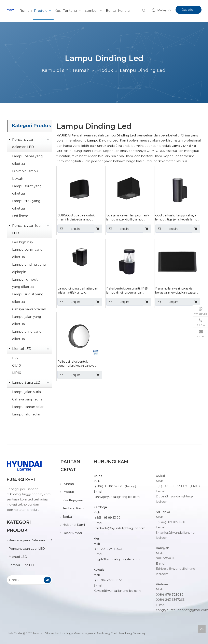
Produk (68, 492)
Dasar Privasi (72, 533)
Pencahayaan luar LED (27, 229)
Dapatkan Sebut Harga (189, 11)
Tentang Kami (73, 508)
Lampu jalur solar (26, 414)
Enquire (69, 229)
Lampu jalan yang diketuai (27, 320)
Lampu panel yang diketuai (27, 160)
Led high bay (23, 242)
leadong (126, 633)
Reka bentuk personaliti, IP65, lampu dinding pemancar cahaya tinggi (127, 291)
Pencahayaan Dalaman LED (30, 540)
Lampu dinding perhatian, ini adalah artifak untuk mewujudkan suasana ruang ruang (78, 291)
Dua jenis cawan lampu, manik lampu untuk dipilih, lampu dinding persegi (128, 218)
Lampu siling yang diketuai (27, 335)
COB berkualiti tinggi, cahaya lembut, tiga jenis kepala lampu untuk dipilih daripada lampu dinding (177, 218)
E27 (15, 358)
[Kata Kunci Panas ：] (144, 11)
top (202, 629)
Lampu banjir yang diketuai (27, 253)
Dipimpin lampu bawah (25, 175)
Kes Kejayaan (73, 500)
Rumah (68, 484)
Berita (67, 517)
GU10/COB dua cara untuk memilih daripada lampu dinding (76, 218)
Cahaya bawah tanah (29, 309)
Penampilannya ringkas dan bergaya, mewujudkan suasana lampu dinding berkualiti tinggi (177, 291)
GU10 (17, 366)
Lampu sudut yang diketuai (28, 298)
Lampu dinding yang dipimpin (29, 268)
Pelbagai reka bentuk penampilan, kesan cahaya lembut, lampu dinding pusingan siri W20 (76, 364)
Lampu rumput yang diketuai (25, 283)
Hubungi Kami (74, 525)
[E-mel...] (25, 580)
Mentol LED (22, 349)
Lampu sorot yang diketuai (27, 190)
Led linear (20, 216)
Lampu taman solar (28, 407)
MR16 (16, 373)
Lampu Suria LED (26, 383)
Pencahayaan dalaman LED (23, 143)
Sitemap (140, 633)
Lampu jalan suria (26, 392)
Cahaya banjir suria (27, 399)
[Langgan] (47, 580)
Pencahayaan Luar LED (27, 549)
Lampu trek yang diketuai (26, 205)
